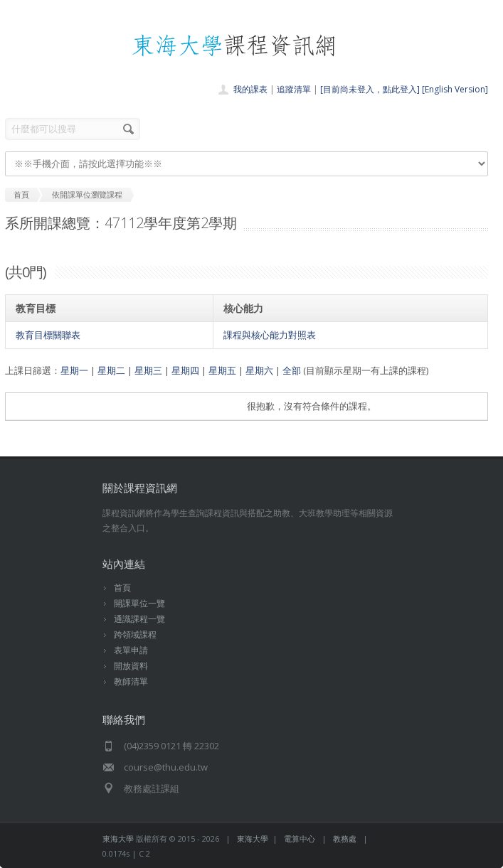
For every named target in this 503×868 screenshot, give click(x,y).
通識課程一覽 (139, 619)
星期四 (185, 370)
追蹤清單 (294, 89)
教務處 (345, 838)
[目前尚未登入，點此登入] (370, 89)
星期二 (111, 370)
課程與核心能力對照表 (270, 335)
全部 (292, 370)
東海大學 (118, 838)
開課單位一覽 (139, 603)
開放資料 (131, 666)
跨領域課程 (135, 634)
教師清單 (131, 681)
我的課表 (250, 89)
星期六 (259, 370)
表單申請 (131, 650)
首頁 (122, 588)
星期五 (222, 370)
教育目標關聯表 (48, 335)
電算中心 (300, 838)
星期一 (74, 370)
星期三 (148, 370)
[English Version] (455, 89)
